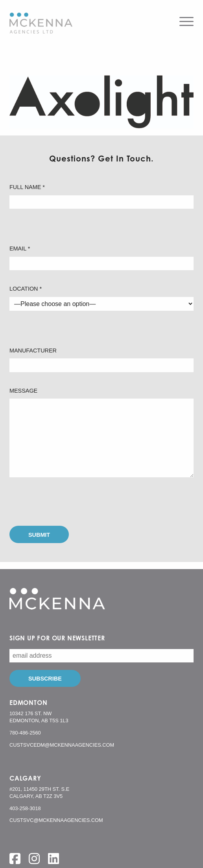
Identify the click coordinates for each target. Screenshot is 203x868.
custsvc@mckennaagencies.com (56, 820)
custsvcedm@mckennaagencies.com (62, 745)
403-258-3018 (25, 808)
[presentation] (69, 502)
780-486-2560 (25, 733)
